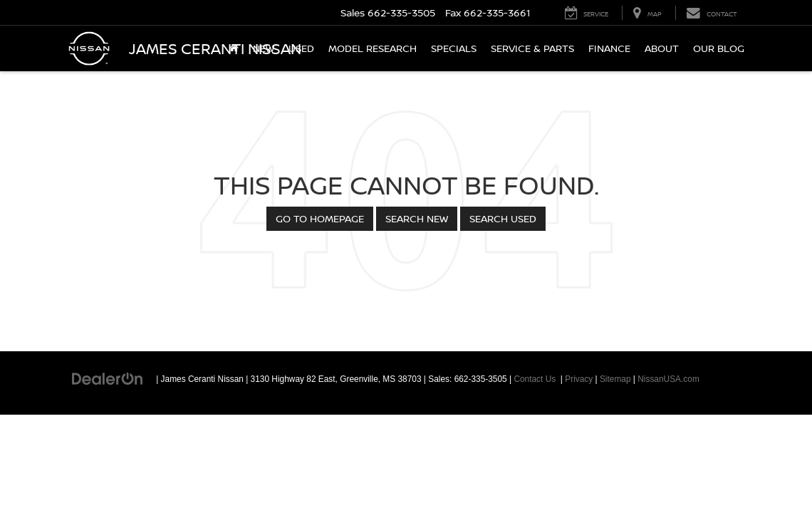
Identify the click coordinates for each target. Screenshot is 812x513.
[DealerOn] (108, 378)
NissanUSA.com (668, 379)
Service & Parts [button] (532, 48)
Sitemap (615, 379)
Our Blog (719, 48)
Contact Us (535, 379)
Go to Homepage (320, 218)
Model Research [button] (373, 48)
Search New (417, 218)
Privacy (579, 379)
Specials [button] (454, 48)
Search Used (503, 218)
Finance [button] (609, 48)
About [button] (662, 48)
